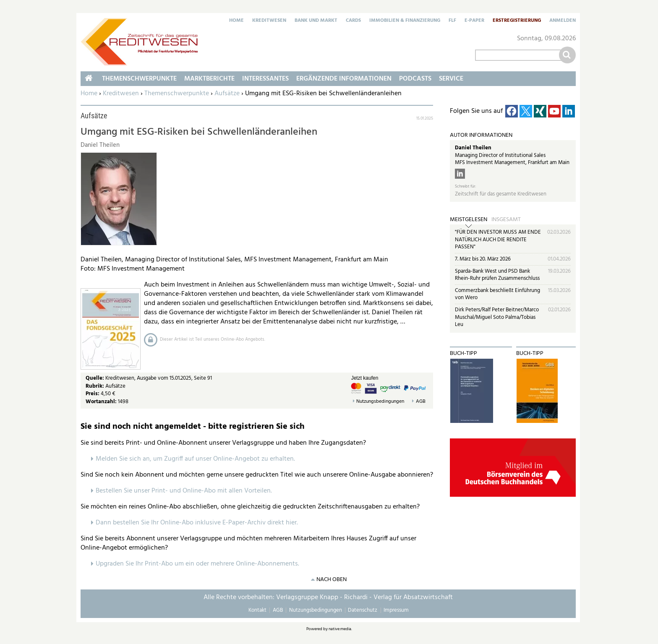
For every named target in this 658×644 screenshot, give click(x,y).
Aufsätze (227, 94)
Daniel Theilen (473, 148)
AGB (421, 402)
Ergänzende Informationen (344, 79)
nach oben (332, 580)
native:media (340, 629)
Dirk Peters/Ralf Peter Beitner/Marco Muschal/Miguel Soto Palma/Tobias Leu (497, 317)
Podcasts (415, 79)
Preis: (93, 394)
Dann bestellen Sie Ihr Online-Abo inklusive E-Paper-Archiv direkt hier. (197, 523)
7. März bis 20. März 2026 (483, 259)
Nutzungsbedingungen (380, 402)
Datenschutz (363, 610)
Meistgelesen (469, 220)
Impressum (396, 610)
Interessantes (265, 79)
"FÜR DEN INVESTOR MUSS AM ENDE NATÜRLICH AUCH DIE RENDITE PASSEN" (498, 240)
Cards (353, 21)
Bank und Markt (316, 21)
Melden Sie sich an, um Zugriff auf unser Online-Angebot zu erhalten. (195, 459)
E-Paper (474, 21)
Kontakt (257, 610)
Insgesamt (506, 220)
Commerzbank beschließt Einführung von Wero (497, 294)
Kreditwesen (269, 21)
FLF (452, 21)
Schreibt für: (465, 186)
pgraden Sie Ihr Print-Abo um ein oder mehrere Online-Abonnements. (200, 564)
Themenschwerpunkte (177, 94)
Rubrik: (95, 386)
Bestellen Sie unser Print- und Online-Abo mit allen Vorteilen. (184, 491)
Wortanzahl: (101, 402)
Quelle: (95, 378)
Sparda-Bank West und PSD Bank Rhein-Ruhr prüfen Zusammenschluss (497, 275)
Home (236, 21)
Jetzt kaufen (365, 378)
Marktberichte (209, 79)
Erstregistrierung (517, 21)
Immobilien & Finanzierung (405, 21)
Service (451, 79)
